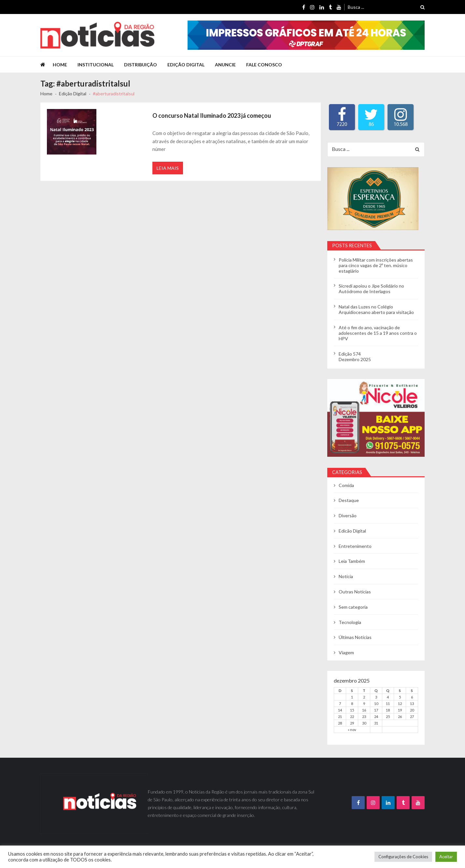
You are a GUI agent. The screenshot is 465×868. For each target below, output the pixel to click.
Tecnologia (350, 622)
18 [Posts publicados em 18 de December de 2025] (388, 710)
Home (60, 65)
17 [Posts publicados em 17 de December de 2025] (376, 710)
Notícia (346, 576)
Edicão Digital (352, 531)
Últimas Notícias (355, 637)
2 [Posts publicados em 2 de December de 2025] (364, 697)
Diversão (348, 515)
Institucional (96, 65)
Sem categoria (353, 607)
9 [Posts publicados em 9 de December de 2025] (364, 704)
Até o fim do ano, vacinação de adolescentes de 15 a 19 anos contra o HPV (378, 333)
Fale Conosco (264, 65)
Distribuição (141, 65)
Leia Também (352, 561)
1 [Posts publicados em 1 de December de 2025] (352, 697)
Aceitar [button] (446, 857)
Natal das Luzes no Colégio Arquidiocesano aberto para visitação (376, 309)
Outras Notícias (355, 592)
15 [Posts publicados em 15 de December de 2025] (352, 710)
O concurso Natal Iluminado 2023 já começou (212, 115)
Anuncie (225, 65)
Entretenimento (355, 546)
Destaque (349, 500)
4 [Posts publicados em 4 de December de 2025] (388, 697)
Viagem (346, 652)
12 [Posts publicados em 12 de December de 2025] (400, 704)
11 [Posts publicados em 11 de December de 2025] (388, 704)
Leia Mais (168, 168)
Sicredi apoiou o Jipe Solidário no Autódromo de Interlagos (371, 289)
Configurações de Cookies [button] (403, 857)
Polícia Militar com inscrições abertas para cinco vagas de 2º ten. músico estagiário (376, 265)
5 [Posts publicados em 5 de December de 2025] (400, 697)
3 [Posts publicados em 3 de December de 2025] (376, 697)
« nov (352, 730)
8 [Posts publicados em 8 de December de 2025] (352, 704)
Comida (346, 485)
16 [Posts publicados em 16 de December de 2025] (364, 710)
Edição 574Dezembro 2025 (355, 357)
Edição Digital (186, 65)
